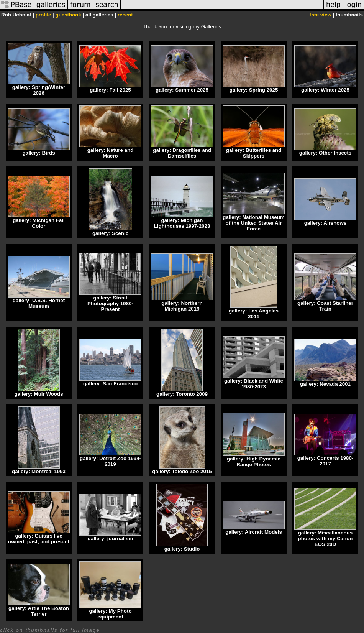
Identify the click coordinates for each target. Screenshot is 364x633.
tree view (321, 15)
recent (125, 15)
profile (43, 15)
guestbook (68, 15)
